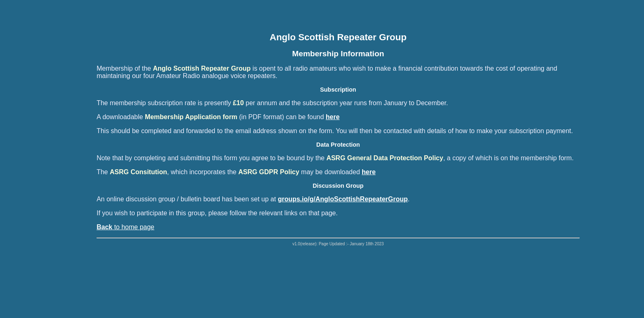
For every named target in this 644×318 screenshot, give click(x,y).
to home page (125, 227)
